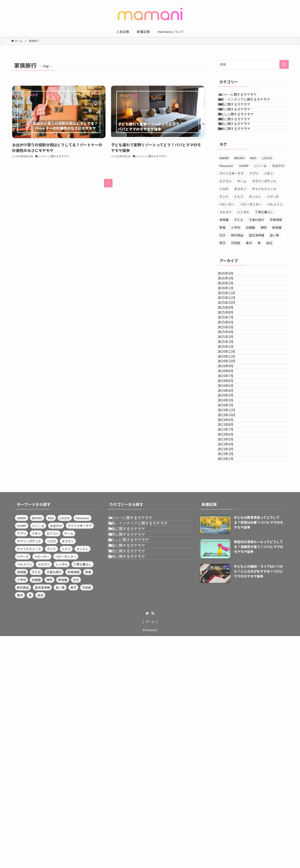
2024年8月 (230, 509)
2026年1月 (230, 344)
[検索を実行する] (284, 64)
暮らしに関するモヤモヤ (241, 136)
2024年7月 (230, 519)
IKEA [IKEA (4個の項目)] (253, 197)
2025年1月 (230, 461)
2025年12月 (231, 353)
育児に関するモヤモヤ (240, 155)
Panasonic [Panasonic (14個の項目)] (226, 204)
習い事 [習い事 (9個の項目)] (274, 274)
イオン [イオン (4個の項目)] (268, 212)
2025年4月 (230, 431)
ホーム (150, 853)
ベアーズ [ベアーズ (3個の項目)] (273, 235)
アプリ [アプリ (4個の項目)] (254, 212)
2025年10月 (231, 373)
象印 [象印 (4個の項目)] (249, 282)
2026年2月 (230, 334)
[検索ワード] (253, 64)
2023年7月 (230, 626)
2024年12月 (231, 470)
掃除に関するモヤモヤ (240, 126)
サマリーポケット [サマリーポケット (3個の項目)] (264, 220)
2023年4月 (230, 655)
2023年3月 (230, 665)
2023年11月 (231, 587)
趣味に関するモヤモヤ (240, 165)
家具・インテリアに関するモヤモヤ (250, 107)
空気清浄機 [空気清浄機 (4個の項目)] (257, 274)
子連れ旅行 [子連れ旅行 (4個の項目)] (257, 259)
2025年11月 (231, 363)
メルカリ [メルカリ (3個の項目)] (225, 251)
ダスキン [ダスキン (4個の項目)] (240, 228)
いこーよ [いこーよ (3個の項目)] (260, 204)
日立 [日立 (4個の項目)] (222, 274)
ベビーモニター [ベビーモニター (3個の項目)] (251, 243)
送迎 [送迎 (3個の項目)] (269, 282)
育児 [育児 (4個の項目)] (222, 282)
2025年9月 (230, 383)
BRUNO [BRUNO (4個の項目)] (240, 197)
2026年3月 (230, 324)
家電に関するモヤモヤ (240, 116)
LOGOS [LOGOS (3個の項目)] (267, 197)
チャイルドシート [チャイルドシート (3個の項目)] (264, 228)
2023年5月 (230, 646)
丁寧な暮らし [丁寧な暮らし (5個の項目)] (264, 251)
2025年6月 (230, 412)
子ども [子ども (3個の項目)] (239, 259)
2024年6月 (230, 529)
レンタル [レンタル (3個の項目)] (243, 251)
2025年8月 (230, 392)
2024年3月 (230, 558)
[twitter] (147, 845)
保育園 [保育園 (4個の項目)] (224, 259)
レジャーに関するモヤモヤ (243, 97)
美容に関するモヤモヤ (240, 146)
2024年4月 (230, 548)
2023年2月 (230, 675)
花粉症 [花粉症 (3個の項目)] (236, 282)
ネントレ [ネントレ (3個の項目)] (255, 235)
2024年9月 (230, 500)
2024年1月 (230, 577)
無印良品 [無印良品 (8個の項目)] (237, 274)
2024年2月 (230, 568)
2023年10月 (231, 597)
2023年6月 (230, 636)
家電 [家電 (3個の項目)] (222, 266)
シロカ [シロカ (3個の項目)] (224, 228)
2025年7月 (230, 402)
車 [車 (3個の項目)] (259, 282)
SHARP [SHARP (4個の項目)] (244, 204)
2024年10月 (231, 490)
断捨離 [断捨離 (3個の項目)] (277, 266)
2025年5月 (230, 422)
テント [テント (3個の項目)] (224, 235)
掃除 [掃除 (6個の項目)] (264, 266)
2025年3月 (230, 441)
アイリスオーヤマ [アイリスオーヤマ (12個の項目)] (231, 212)
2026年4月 (230, 315)
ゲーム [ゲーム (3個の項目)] (242, 220)
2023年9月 (230, 607)
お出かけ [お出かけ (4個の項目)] (278, 204)
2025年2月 (230, 451)
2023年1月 (230, 684)
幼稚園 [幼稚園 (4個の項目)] (250, 266)
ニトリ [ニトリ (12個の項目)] (239, 235)
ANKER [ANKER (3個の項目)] (224, 197)
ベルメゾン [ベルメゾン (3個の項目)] (275, 243)
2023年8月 (230, 616)
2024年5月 (230, 538)
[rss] (153, 845)
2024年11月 (231, 480)
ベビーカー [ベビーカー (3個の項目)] (227, 243)
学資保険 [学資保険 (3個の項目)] (276, 259)
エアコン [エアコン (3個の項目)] (225, 220)
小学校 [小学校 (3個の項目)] (236, 266)
